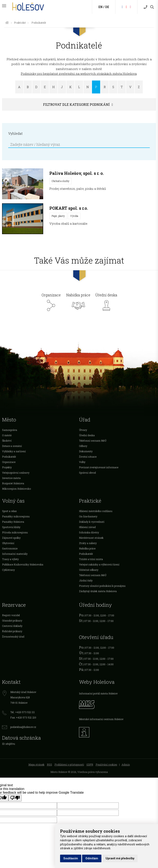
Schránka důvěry (89, 532)
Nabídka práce (78, 303)
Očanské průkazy (12, 620)
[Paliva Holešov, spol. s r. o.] (23, 184)
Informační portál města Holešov (98, 693)
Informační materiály (15, 554)
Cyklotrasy (8, 570)
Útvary (83, 430)
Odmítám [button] (92, 858)
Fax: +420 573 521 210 (23, 717)
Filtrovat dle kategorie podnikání (76, 104)
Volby (82, 462)
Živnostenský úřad (13, 637)
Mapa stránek (36, 764)
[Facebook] (122, 7)
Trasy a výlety (10, 559)
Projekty (7, 467)
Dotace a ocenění (12, 446)
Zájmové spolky (11, 538)
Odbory (83, 446)
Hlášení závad (87, 527)
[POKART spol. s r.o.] (23, 219)
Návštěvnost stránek (91, 538)
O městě (7, 435)
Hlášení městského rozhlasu (96, 511)
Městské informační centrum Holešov (101, 719)
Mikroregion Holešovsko (16, 489)
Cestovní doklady (12, 626)
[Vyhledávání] (152, 7)
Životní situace (88, 457)
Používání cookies (106, 764)
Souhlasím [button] (71, 858)
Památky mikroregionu (16, 516)
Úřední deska (106, 303)
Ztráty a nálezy (88, 543)
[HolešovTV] (126, 7)
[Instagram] (130, 7)
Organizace (51, 303)
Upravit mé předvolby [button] (120, 858)
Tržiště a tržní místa (91, 559)
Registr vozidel (11, 615)
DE (107, 7)
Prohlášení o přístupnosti (69, 764)
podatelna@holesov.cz (23, 727)
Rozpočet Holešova (13, 483)
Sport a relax (9, 511)
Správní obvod (87, 473)
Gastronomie (10, 548)
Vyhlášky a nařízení (14, 451)
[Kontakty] (145, 7)
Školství (7, 441)
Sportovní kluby (11, 527)
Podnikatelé (9, 457)
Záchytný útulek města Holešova (98, 591)
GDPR (90, 764)
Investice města (11, 478)
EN (100, 7)
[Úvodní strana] (7, 23)
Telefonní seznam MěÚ (93, 441)
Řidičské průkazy (12, 631)
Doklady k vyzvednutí (92, 522)
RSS (49, 764)
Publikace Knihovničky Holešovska (23, 564)
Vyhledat (15, 133)
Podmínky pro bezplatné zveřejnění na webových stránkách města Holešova (79, 74)
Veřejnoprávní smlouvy (16, 473)
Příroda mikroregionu (15, 532)
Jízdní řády (86, 580)
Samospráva (10, 430)
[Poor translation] (15, 798)
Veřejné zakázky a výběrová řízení (99, 564)
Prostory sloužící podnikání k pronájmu (102, 586)
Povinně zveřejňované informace (99, 467)
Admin (126, 764)
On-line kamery (88, 516)
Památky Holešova (13, 522)
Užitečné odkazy (89, 570)
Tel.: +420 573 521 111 (23, 712)
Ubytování (8, 543)
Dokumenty (86, 451)
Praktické (20, 23)
